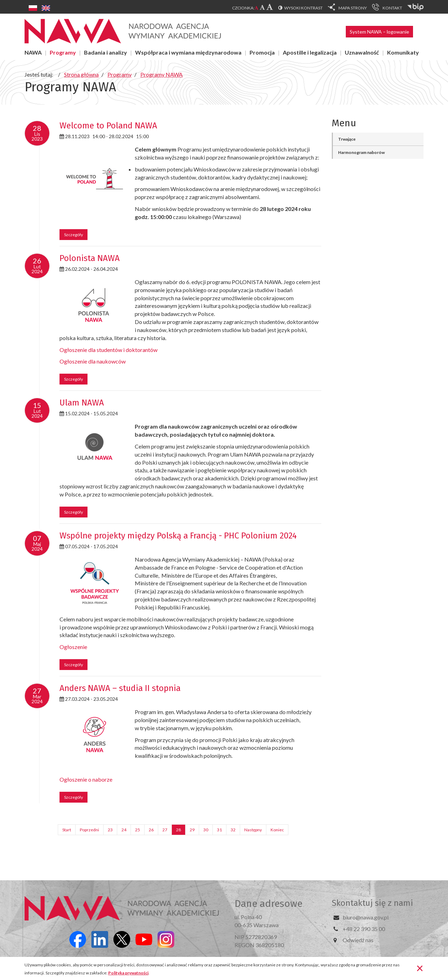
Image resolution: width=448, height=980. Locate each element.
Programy (63, 52)
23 (110, 830)
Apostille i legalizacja (310, 52)
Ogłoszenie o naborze (86, 779)
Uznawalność (362, 52)
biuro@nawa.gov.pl (366, 917)
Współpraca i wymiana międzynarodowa (188, 52)
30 (206, 830)
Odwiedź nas (358, 940)
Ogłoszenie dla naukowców (93, 361)
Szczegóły (73, 235)
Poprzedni (89, 830)
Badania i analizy (106, 52)
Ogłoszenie (73, 647)
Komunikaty (403, 52)
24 (124, 830)
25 (138, 830)
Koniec (277, 830)
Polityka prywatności (128, 973)
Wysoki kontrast (303, 8)
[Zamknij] (420, 968)
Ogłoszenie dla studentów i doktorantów (108, 350)
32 (233, 830)
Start (67, 830)
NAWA (33, 52)
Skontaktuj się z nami (372, 903)
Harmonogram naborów (361, 152)
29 (192, 830)
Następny (253, 830)
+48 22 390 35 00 (364, 929)
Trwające (347, 139)
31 (219, 830)
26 (151, 830)
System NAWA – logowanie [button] (379, 32)
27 (165, 830)
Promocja (262, 52)
